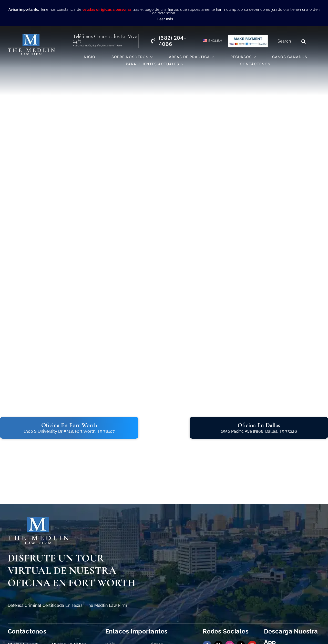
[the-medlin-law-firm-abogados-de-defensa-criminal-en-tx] (31, 36)
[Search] (304, 41)
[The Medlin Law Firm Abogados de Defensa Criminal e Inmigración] (38, 519)
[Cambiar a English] (210, 41)
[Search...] (287, 41)
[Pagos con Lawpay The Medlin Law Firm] (248, 37)
